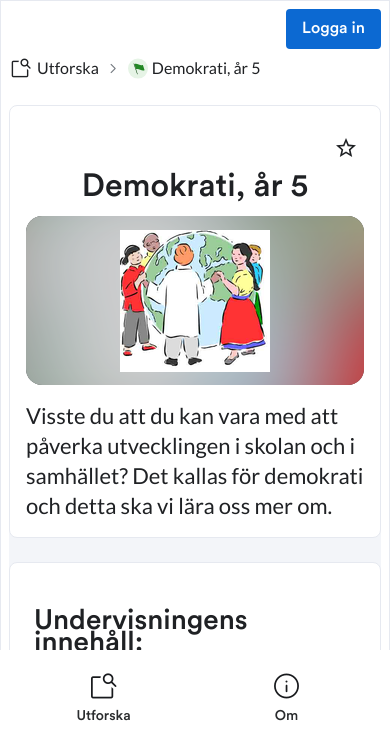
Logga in (333, 29)
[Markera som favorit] (346, 148)
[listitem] (103, 698)
